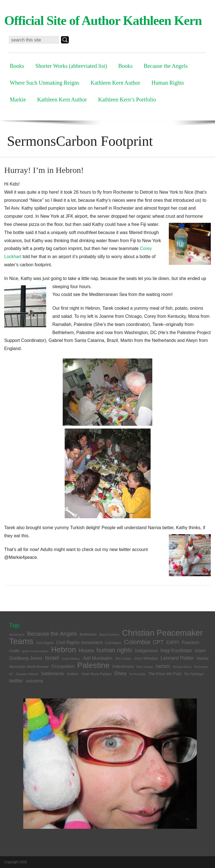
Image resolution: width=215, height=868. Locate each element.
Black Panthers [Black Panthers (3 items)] (109, 635)
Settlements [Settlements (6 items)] (52, 674)
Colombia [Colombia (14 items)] (137, 642)
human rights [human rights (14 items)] (114, 650)
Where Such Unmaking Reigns (45, 83)
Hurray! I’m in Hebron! (44, 170)
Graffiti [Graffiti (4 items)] (14, 651)
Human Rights (168, 83)
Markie (18, 99)
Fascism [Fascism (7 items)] (191, 643)
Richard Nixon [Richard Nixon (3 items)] (182, 667)
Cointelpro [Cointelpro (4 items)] (113, 643)
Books (17, 66)
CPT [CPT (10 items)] (158, 642)
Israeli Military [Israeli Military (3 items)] (71, 659)
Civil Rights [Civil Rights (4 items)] (45, 643)
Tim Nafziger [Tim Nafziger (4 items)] (194, 674)
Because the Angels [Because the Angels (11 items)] (52, 634)
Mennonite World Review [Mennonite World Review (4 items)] (29, 667)
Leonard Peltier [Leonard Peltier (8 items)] (177, 658)
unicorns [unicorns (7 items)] (35, 681)
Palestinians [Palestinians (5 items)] (123, 666)
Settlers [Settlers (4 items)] (73, 674)
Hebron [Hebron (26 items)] (64, 650)
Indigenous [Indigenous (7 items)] (146, 651)
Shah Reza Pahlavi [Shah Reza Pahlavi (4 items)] (97, 674)
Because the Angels (166, 66)
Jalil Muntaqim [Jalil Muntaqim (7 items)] (97, 658)
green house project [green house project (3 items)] (35, 651)
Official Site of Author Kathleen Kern (103, 20)
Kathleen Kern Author (115, 83)
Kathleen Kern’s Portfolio (127, 99)
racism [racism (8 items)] (163, 666)
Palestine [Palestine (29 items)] (94, 665)
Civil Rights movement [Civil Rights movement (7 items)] (79, 643)
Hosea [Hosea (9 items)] (86, 650)
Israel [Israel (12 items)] (52, 658)
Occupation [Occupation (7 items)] (63, 666)
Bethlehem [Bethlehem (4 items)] (88, 635)
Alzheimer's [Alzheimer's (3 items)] (17, 635)
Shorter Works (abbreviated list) (71, 66)
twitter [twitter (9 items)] (16, 681)
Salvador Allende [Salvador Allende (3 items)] (27, 674)
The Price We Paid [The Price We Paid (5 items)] (165, 674)
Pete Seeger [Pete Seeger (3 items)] (145, 667)
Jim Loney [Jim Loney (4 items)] (123, 659)
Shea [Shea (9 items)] (120, 673)
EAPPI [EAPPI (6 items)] (173, 643)
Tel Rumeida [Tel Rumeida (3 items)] (137, 674)
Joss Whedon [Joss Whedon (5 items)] (146, 658)
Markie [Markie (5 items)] (203, 658)
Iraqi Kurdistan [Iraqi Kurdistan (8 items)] (176, 651)
